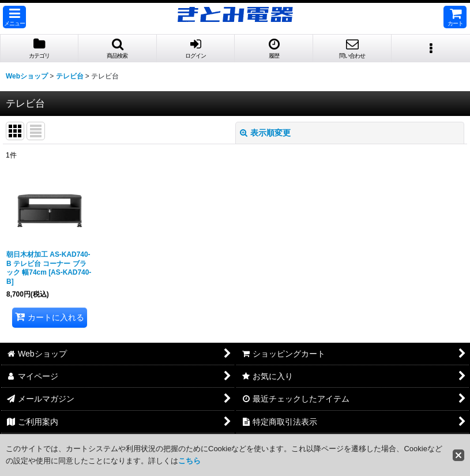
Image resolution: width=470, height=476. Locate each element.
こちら (189, 461)
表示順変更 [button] (265, 133)
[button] (14, 17)
